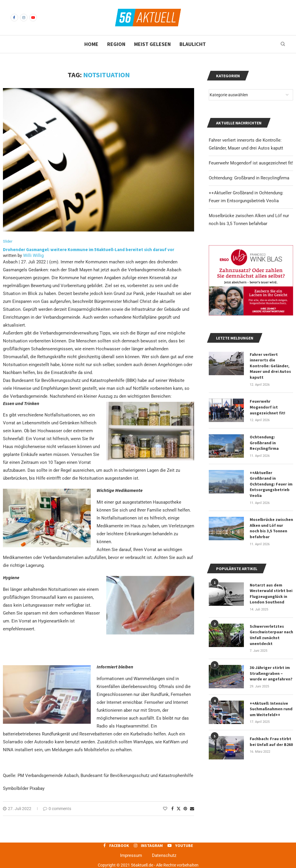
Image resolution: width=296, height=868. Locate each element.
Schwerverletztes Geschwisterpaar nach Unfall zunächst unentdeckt (271, 635)
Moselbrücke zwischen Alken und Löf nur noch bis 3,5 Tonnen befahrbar (271, 528)
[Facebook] (14, 18)
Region (116, 44)
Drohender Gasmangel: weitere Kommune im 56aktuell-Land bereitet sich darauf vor (89, 249)
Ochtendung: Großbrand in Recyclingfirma (249, 178)
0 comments (57, 809)
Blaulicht (193, 44)
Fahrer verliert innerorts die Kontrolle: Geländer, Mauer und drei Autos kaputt (270, 366)
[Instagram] (24, 18)
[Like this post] (165, 809)
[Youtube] (33, 18)
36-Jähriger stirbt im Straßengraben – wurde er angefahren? (271, 673)
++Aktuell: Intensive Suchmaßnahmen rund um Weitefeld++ (271, 709)
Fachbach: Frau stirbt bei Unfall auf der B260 (271, 742)
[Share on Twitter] (179, 808)
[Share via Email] (192, 809)
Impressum (131, 855)
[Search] (283, 44)
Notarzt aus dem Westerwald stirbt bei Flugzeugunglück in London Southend (271, 594)
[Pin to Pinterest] (185, 809)
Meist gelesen (152, 44)
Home (91, 44)
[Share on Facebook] (172, 809)
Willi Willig (33, 255)
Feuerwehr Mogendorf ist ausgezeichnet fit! (251, 163)
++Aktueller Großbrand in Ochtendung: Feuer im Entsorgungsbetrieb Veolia (271, 484)
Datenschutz (164, 855)
